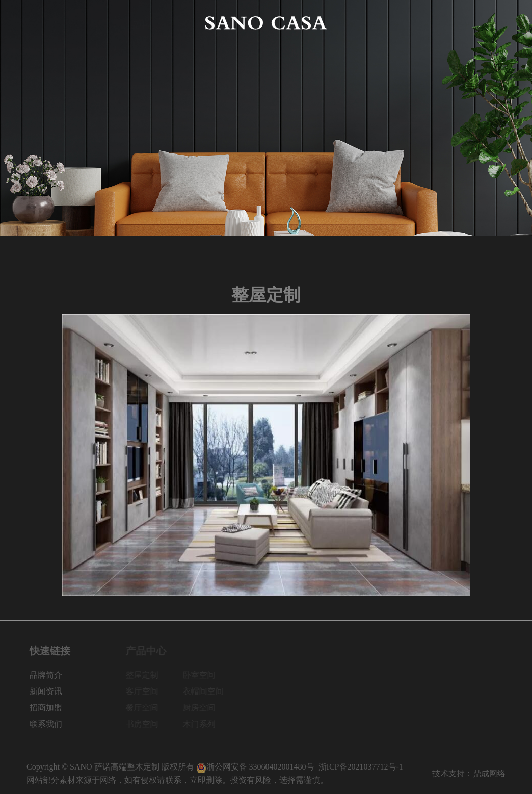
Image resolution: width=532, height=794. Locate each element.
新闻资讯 (392, 23)
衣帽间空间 (206, 691)
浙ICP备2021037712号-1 (361, 767)
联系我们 (489, 23)
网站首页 (43, 23)
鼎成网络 (489, 773)
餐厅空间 (145, 708)
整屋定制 (145, 675)
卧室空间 (202, 675)
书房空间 (145, 724)
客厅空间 (145, 691)
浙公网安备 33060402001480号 (255, 767)
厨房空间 (202, 708)
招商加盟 (441, 23)
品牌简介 (91, 23)
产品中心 (140, 23)
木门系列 (202, 724)
